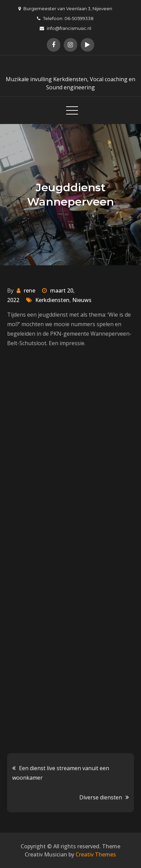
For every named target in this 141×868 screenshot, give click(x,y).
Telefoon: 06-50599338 (65, 18)
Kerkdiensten (52, 300)
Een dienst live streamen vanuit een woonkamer (61, 773)
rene (29, 290)
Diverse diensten (101, 797)
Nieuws (82, 300)
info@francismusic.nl (65, 28)
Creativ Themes (96, 854)
